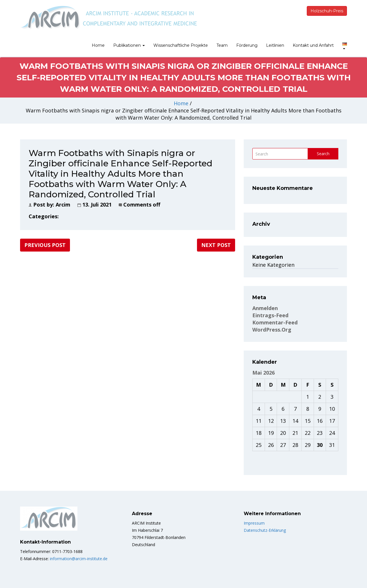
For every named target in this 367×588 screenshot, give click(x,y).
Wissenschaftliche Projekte (181, 45)
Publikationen (129, 45)
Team (222, 45)
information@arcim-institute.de (78, 559)
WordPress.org (272, 330)
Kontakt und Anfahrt (313, 45)
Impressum (254, 523)
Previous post (45, 245)
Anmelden (265, 308)
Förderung (247, 45)
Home (98, 45)
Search (323, 154)
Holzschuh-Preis (327, 11)
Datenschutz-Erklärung (265, 530)
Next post (216, 245)
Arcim (63, 205)
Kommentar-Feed (275, 322)
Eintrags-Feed (270, 315)
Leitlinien (275, 45)
